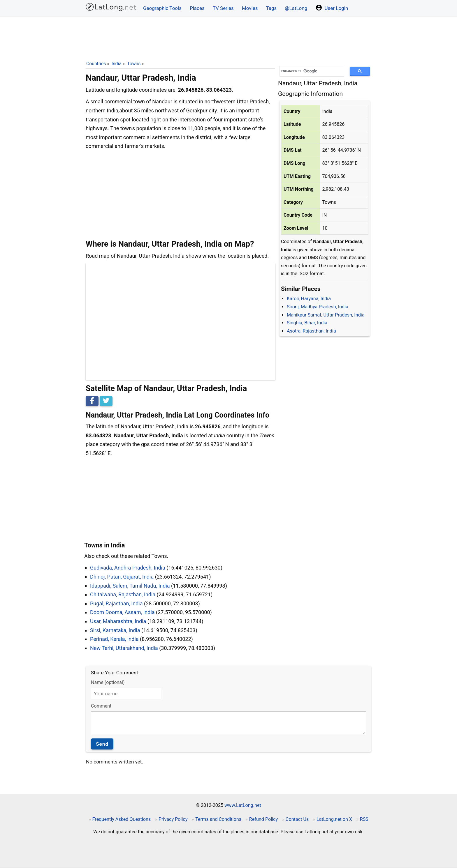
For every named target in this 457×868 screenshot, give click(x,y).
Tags (271, 8)
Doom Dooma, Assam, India (122, 612)
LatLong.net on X (334, 819)
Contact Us (297, 819)
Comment (101, 706)
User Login (332, 8)
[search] (310, 71)
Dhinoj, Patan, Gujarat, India (122, 577)
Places (197, 8)
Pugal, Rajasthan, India (116, 603)
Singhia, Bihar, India (307, 323)
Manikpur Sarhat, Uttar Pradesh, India (326, 315)
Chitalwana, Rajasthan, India (123, 594)
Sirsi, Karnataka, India (115, 630)
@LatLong (296, 8)
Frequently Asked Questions (122, 819)
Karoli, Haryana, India (309, 299)
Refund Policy (264, 819)
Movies (250, 8)
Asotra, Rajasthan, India (311, 331)
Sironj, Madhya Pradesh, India (318, 307)
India (117, 64)
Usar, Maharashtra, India (118, 621)
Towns (134, 64)
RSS (364, 819)
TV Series (223, 8)
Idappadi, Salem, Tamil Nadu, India (130, 586)
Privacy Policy (173, 819)
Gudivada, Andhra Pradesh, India (128, 568)
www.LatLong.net (243, 805)
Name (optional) (108, 682)
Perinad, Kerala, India (114, 639)
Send (102, 744)
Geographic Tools (162, 8)
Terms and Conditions (218, 819)
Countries (96, 64)
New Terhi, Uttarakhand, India (124, 648)
